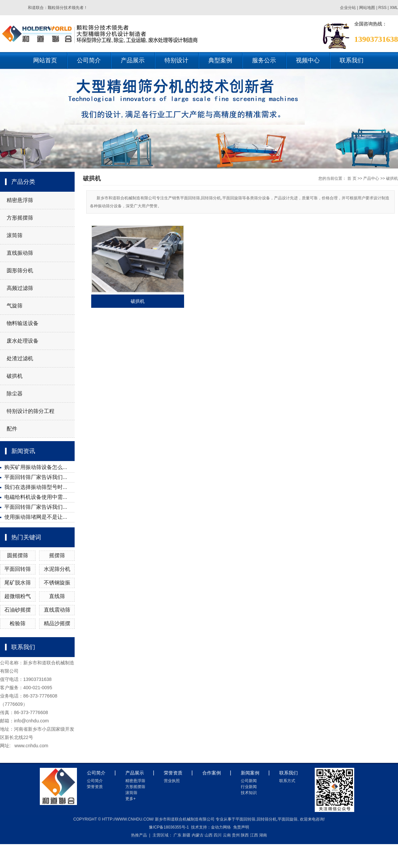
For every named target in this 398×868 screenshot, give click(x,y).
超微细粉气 (18, 596)
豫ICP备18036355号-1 (169, 827)
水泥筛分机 (57, 569)
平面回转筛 (18, 569)
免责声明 (241, 827)
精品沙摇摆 (57, 623)
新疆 (186, 835)
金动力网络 (221, 827)
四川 (218, 835)
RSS (383, 8)
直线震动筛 (57, 610)
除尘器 (15, 394)
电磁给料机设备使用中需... (36, 497)
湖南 (263, 835)
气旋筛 (15, 306)
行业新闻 (249, 787)
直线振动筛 (20, 253)
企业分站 (348, 8)
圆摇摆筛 (18, 555)
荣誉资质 (95, 787)
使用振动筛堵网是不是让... (36, 517)
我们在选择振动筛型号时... (36, 487)
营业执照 (172, 781)
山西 (209, 835)
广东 (177, 835)
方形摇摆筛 (20, 218)
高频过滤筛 (20, 288)
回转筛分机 (267, 819)
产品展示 (133, 60)
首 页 (352, 178)
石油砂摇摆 (18, 610)
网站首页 (45, 60)
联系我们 (352, 60)
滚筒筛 (15, 235)
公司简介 (89, 60)
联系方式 (287, 781)
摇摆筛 (57, 555)
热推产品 (139, 835)
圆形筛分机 (20, 270)
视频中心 (308, 60)
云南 (227, 835)
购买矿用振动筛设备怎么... (36, 467)
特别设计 (176, 60)
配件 (12, 429)
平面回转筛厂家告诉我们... (36, 477)
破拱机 (15, 376)
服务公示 (264, 60)
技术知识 (249, 793)
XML (394, 8)
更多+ (131, 799)
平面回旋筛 (288, 819)
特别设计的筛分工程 (31, 411)
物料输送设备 (23, 323)
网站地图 (368, 8)
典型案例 (220, 60)
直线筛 (57, 596)
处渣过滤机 (20, 358)
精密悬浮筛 (20, 200)
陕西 (245, 835)
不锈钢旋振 (57, 583)
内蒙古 (198, 835)
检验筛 (18, 623)
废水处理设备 (23, 341)
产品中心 (371, 178)
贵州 (236, 835)
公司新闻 (249, 781)
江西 (254, 835)
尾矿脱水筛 (18, 583)
